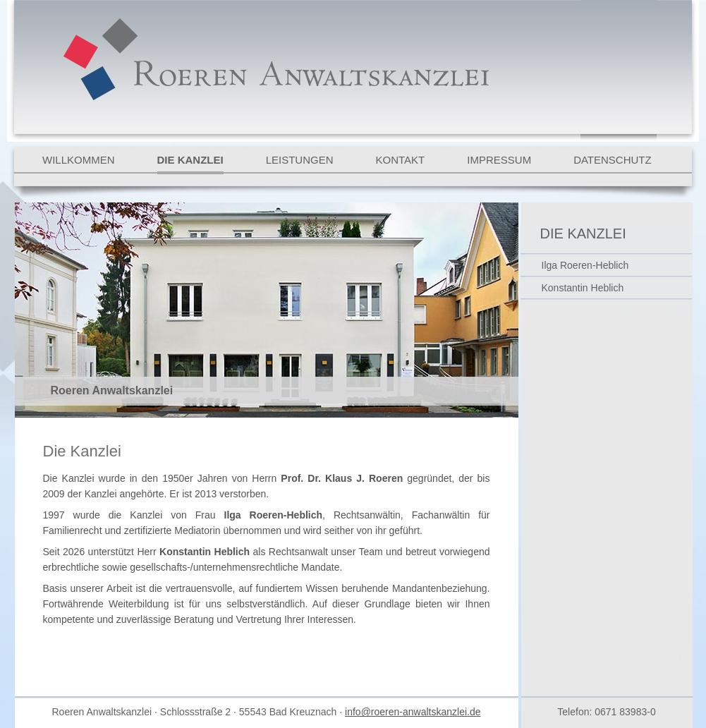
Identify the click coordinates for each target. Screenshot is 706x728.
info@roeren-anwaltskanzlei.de (413, 712)
